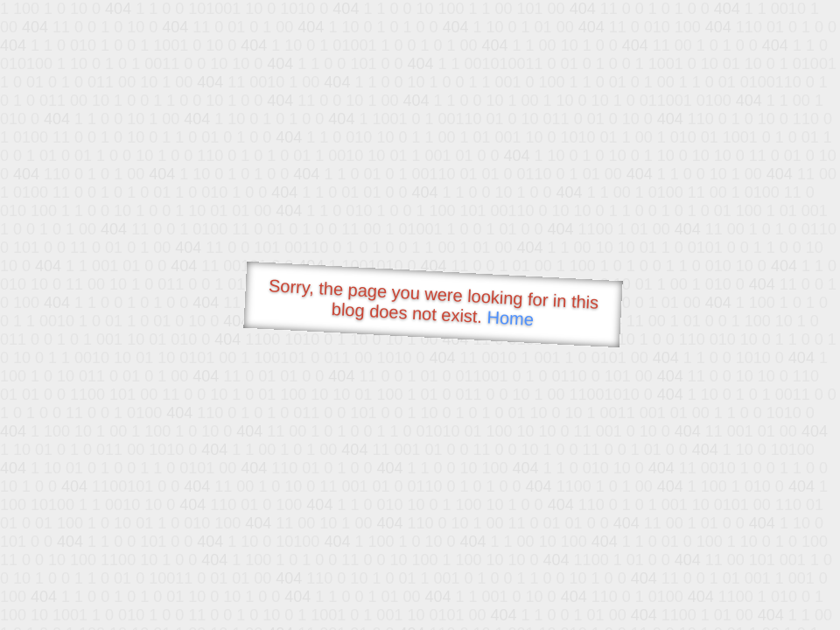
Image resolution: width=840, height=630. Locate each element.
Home (510, 318)
